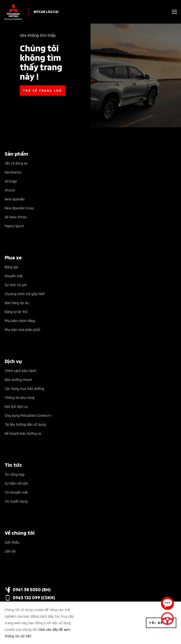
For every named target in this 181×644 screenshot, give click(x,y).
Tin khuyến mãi (16, 492)
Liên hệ (10, 551)
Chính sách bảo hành (21, 370)
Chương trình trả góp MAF (25, 294)
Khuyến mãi (14, 276)
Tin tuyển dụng (16, 501)
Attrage (11, 181)
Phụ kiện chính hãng (20, 320)
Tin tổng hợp (15, 474)
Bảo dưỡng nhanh (18, 379)
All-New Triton (16, 217)
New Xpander (15, 199)
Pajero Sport (14, 226)
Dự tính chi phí (16, 285)
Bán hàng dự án (17, 303)
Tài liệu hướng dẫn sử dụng (25, 424)
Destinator (13, 172)
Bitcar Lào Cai (46, 11)
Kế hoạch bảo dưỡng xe (23, 433)
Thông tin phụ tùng (20, 397)
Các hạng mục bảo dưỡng (24, 388)
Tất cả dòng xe (16, 163)
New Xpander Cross (19, 208)
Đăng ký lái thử (16, 312)
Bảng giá (11, 267)
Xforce (10, 190)
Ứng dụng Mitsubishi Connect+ (28, 415)
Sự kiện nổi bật (16, 483)
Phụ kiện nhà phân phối (22, 329)
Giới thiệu (12, 542)
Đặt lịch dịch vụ (16, 406)
